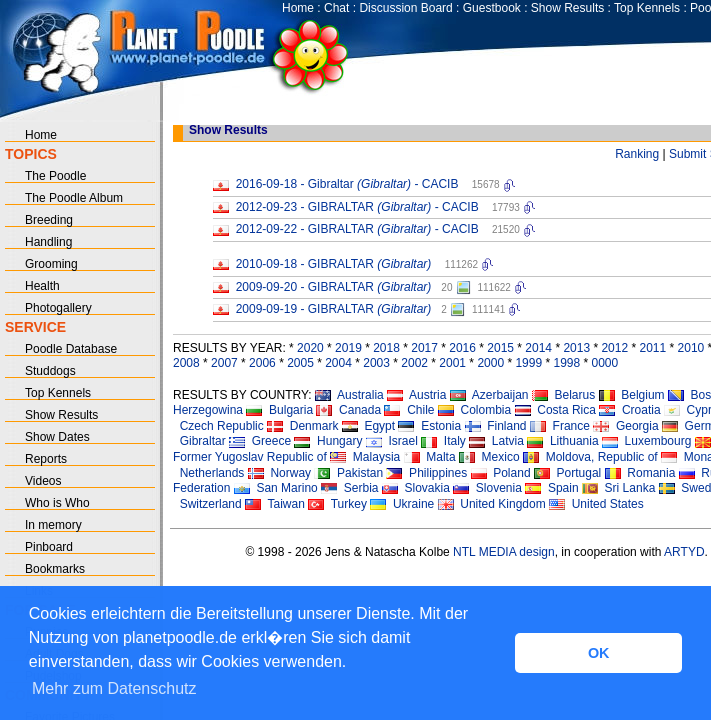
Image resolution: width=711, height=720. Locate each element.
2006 (262, 363)
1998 (566, 363)
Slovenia (487, 488)
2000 (490, 363)
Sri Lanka (618, 488)
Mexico (489, 457)
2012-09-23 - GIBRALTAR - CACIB (357, 207)
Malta (430, 457)
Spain (551, 488)
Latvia (496, 441)
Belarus (563, 395)
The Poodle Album (74, 198)
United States (596, 504)
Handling (48, 242)
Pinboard (49, 547)
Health (42, 286)
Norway (279, 473)
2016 (462, 348)
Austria (416, 395)
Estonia (429, 426)
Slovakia (416, 488)
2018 (386, 348)
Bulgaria (279, 410)
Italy (443, 441)
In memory (53, 525)
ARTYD (684, 552)
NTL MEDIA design (502, 552)
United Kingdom (492, 504)
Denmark (302, 426)
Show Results (567, 8)
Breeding (49, 220)
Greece (260, 441)
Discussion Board (405, 8)
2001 (452, 363)
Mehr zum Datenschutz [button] (114, 688)
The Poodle (55, 176)
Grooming (51, 264)
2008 (186, 363)
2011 (652, 348)
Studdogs (50, 371)
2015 (500, 348)
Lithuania (562, 441)
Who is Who (57, 503)
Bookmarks (55, 569)
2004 (338, 363)
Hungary (328, 441)
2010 (691, 348)
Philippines (426, 473)
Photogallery (58, 308)
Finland (496, 426)
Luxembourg (646, 441)
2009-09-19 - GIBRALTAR (334, 309)
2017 (424, 348)
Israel (392, 441)
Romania (640, 473)
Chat (336, 8)
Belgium (632, 395)
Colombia (474, 410)
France (560, 426)
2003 (376, 363)
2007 (224, 363)
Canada (348, 410)
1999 (528, 363)
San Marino (276, 488)
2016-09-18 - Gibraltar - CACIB (347, 184)
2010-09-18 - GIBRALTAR (334, 264)
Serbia (349, 488)
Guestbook (492, 8)
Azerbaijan (489, 395)
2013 (576, 348)
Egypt (368, 426)
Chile (409, 410)
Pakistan (348, 473)
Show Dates (57, 437)
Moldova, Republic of (590, 457)
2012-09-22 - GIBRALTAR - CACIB (357, 229)
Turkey (337, 504)
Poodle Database (71, 349)
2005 (300, 363)
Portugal (567, 473)
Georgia (625, 426)
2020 (310, 348)
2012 (614, 348)
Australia (349, 395)
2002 (414, 363)
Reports (46, 459)
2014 (538, 348)
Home (298, 8)
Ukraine (402, 504)
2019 (348, 348)
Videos (43, 481)
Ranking (637, 154)
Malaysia (365, 457)
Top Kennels (647, 8)
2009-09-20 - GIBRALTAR (334, 287)
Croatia (629, 410)
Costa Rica (555, 410)
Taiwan (275, 504)
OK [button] (599, 653)
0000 (605, 363)
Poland (501, 473)
